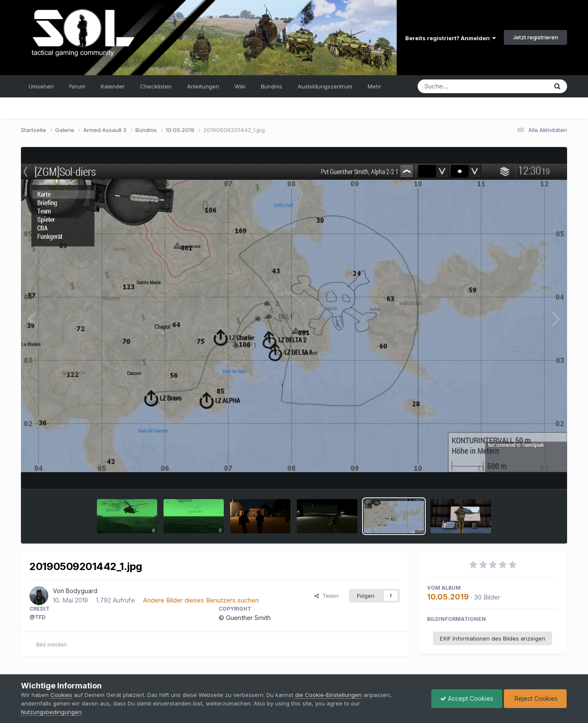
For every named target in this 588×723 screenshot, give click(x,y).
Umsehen (41, 86)
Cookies (61, 695)
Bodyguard (82, 591)
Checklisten (156, 86)
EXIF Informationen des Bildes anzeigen (493, 638)
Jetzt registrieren (535, 37)
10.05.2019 (448, 597)
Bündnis (272, 86)
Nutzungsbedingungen (51, 712)
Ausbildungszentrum (325, 86)
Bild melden (52, 644)
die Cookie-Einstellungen (328, 695)
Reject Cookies (535, 698)
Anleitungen (203, 86)
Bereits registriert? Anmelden (451, 38)
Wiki (240, 86)
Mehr (374, 86)
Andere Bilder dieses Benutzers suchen (201, 600)
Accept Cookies (467, 698)
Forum (77, 86)
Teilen (326, 596)
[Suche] (465, 86)
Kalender (113, 86)
